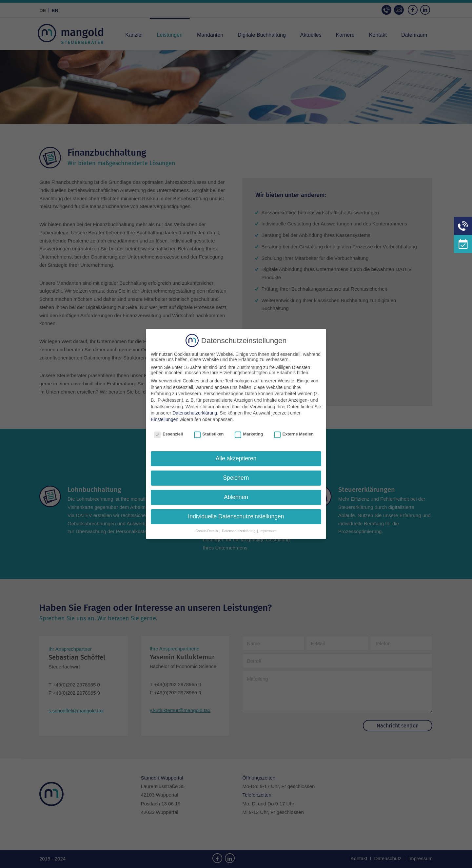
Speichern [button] (236, 478)
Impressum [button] (268, 531)
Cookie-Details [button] (207, 531)
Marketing (249, 434)
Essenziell (168, 434)
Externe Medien (294, 434)
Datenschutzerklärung (195, 413)
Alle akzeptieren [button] (236, 458)
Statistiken (209, 434)
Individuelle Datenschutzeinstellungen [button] (236, 516)
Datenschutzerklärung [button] (239, 531)
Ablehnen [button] (236, 497)
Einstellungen (165, 419)
